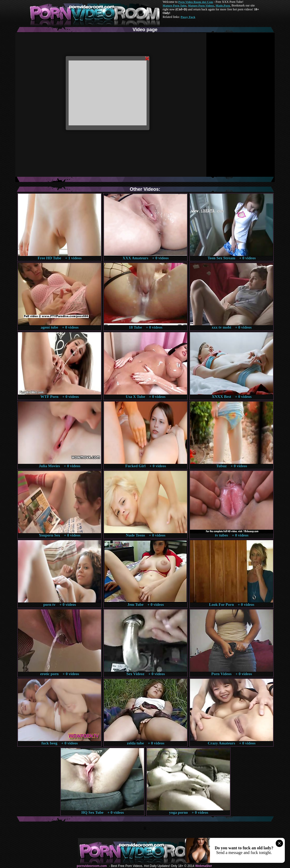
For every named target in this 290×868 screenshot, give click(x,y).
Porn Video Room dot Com (196, 2)
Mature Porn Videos (201, 5)
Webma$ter (203, 866)
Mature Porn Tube (175, 5)
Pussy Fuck (188, 17)
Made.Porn (223, 5)
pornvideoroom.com (92, 866)
